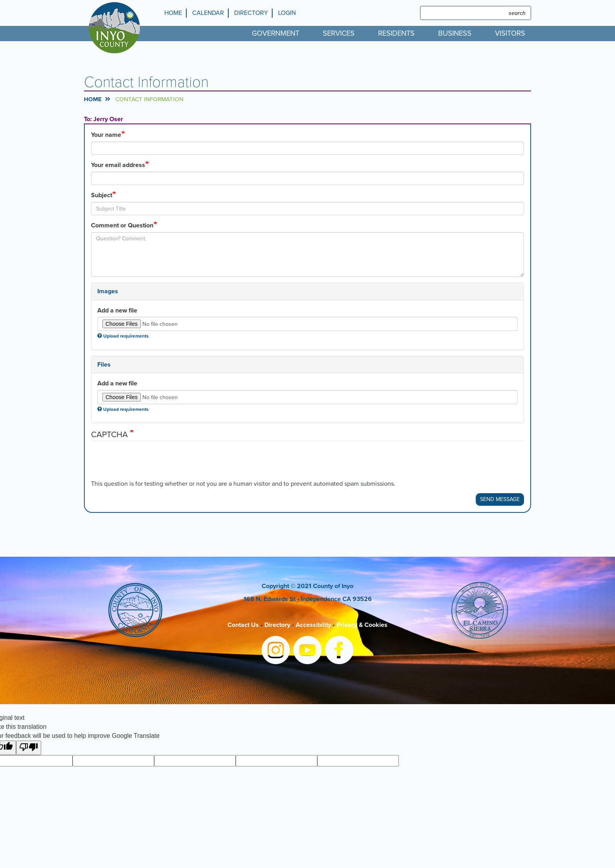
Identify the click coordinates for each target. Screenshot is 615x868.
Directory (251, 13)
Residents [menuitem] (396, 33)
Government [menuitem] (276, 33)
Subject (102, 195)
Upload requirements (123, 336)
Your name (106, 135)
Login (287, 13)
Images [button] (108, 291)
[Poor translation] (29, 748)
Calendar (208, 13)
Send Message (500, 499)
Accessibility (313, 625)
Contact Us (243, 625)
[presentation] (151, 464)
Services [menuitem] (339, 33)
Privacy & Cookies (362, 625)
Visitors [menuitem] (510, 33)
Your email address (118, 165)
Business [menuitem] (455, 33)
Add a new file (117, 311)
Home (173, 13)
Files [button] (104, 365)
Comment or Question (122, 225)
